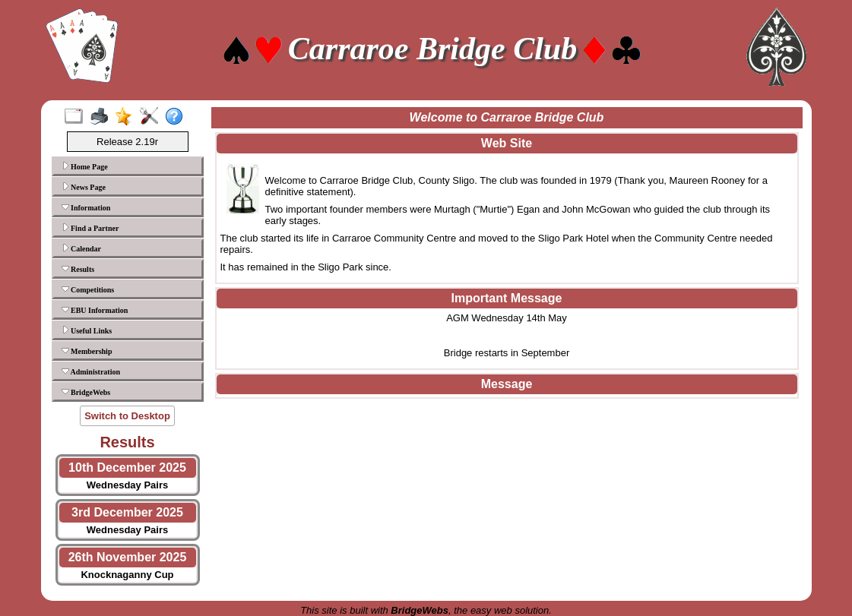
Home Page (85, 166)
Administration (91, 371)
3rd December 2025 (127, 512)
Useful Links (87, 330)
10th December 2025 (127, 468)
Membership (87, 351)
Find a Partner (90, 228)
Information (86, 207)
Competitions (88, 289)
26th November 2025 (128, 557)
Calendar (82, 248)
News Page (84, 187)
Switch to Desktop (127, 416)
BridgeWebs (86, 392)
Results (78, 269)
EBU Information (95, 310)
